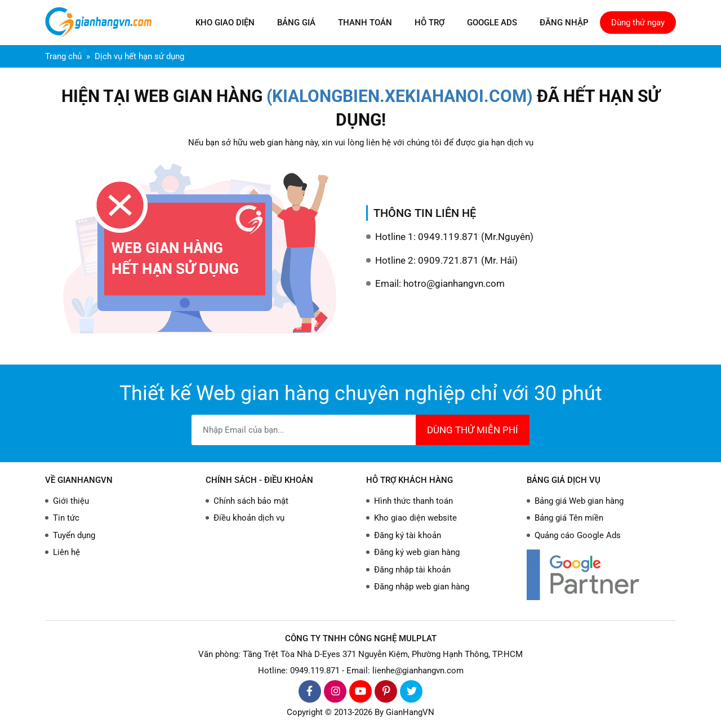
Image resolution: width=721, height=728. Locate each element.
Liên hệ (66, 552)
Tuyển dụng (74, 535)
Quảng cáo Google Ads (578, 535)
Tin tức (66, 518)
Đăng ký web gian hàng (417, 552)
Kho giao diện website (415, 518)
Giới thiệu (71, 501)
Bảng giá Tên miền (569, 518)
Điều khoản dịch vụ (249, 518)
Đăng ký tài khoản (408, 535)
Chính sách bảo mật (251, 501)
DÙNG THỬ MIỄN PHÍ (473, 430)
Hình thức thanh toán (413, 501)
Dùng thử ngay (638, 23)
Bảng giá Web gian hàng (579, 501)
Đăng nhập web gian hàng (422, 587)
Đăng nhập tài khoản (412, 570)
